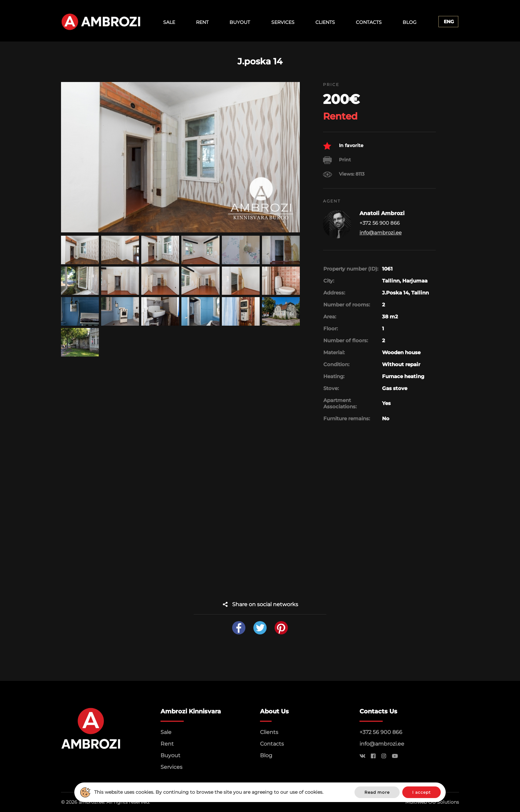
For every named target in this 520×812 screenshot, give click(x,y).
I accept (422, 792)
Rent (202, 22)
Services (283, 22)
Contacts (369, 22)
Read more (377, 792)
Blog (410, 22)
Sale (169, 22)
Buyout (240, 22)
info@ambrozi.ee (381, 233)
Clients (325, 22)
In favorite (343, 146)
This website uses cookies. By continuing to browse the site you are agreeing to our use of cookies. (209, 792)
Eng (449, 22)
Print (337, 160)
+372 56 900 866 (381, 732)
